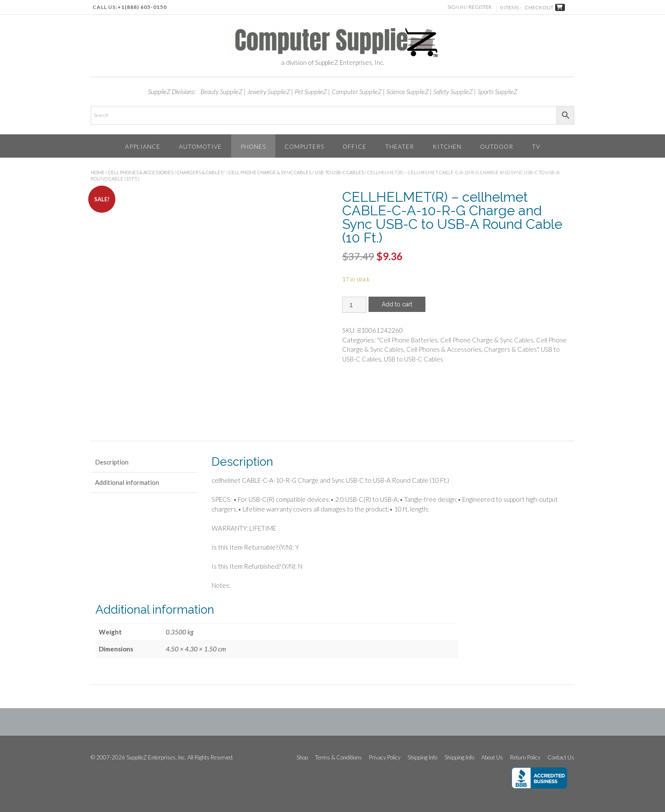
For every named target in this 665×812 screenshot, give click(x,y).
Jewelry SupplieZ (269, 92)
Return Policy (525, 758)
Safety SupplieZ (453, 92)
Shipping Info (422, 758)
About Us (492, 758)
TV (536, 146)
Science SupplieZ (408, 92)
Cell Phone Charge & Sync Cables (270, 172)
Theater (400, 146)
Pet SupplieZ (311, 92)
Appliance (143, 146)
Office (355, 146)
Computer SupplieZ (357, 92)
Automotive (200, 146)
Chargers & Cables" (201, 172)
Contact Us (561, 758)
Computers (304, 146)
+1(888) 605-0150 (142, 7)
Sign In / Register (470, 7)
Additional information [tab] (127, 482)
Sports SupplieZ (497, 92)
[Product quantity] (354, 305)
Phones (253, 146)
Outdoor (497, 146)
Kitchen (447, 146)
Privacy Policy (385, 758)
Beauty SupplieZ (222, 92)
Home (98, 172)
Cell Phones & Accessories (141, 172)
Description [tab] (112, 462)
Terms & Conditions (338, 758)
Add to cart (397, 304)
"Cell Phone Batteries (407, 340)
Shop (302, 758)
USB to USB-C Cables (339, 172)
